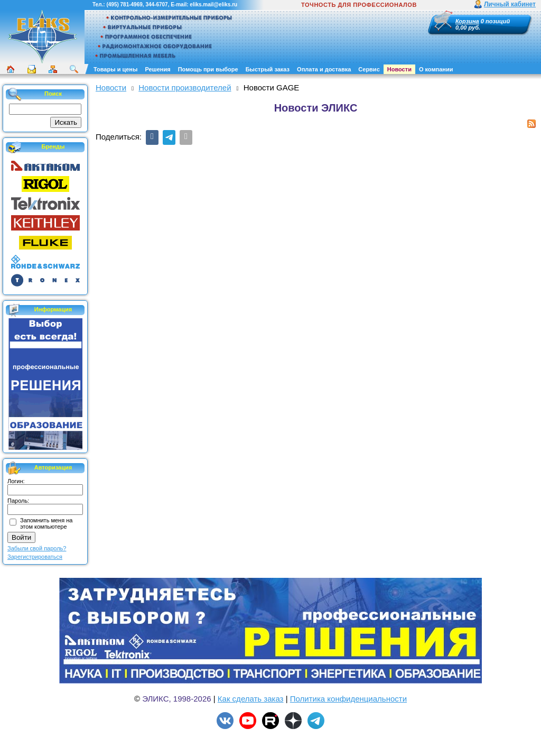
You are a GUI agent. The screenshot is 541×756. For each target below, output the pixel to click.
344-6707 (156, 4)
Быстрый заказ (268, 69)
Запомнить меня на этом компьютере (46, 523)
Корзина (467, 21)
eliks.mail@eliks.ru (213, 4)
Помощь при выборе (208, 69)
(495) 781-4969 (124, 4)
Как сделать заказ (251, 699)
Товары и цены (115, 69)
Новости (399, 69)
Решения (157, 69)
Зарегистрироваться (35, 557)
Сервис (369, 69)
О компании (436, 69)
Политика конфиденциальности (348, 699)
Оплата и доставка (324, 69)
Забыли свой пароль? (37, 548)
